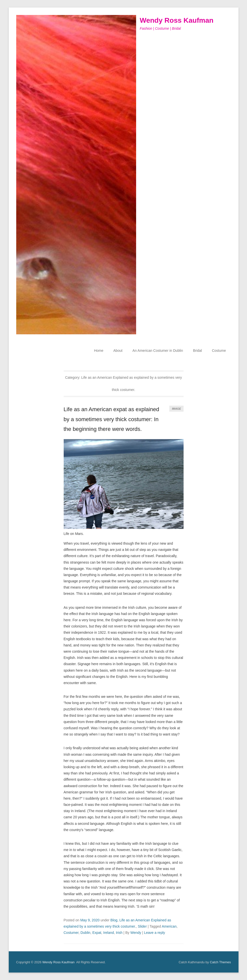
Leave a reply (155, 933)
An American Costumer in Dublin (158, 351)
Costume (219, 351)
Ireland (109, 933)
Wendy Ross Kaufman (177, 20)
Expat (97, 933)
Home (99, 351)
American (169, 926)
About (118, 351)
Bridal (198, 351)
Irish (119, 933)
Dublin (85, 933)
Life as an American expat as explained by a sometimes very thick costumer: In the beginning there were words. (112, 419)
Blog (114, 920)
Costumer (71, 933)
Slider (142, 926)
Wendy (136, 933)
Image (176, 409)
